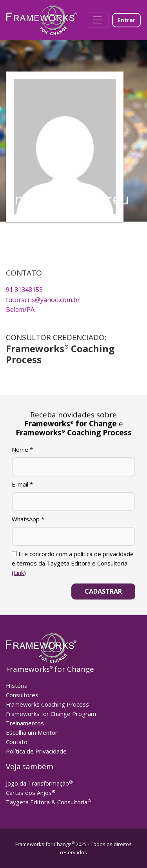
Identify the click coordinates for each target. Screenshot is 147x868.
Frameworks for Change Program (51, 714)
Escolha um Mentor (32, 732)
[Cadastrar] (103, 591)
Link (19, 573)
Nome (22, 449)
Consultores (22, 695)
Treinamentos (25, 723)
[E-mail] (73, 502)
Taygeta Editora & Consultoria (49, 802)
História (17, 685)
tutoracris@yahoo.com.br (43, 300)
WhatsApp (28, 519)
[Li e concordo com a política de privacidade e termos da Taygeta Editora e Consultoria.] (14, 554)
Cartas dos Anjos (31, 793)
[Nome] (73, 467)
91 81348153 (24, 290)
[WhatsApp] (73, 536)
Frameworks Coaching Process (47, 704)
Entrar (126, 20)
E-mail (22, 484)
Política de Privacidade (36, 751)
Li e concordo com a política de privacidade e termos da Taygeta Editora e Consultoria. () (73, 563)
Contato (17, 742)
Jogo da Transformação (39, 783)
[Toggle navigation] (98, 20)
